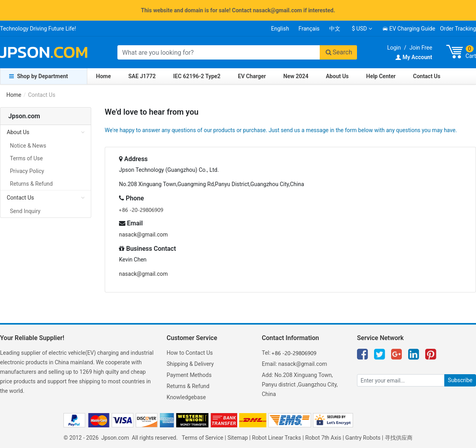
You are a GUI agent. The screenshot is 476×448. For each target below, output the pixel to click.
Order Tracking (458, 29)
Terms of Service (202, 438)
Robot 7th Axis (323, 438)
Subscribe (460, 380)
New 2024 (296, 76)
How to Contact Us (190, 353)
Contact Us (427, 76)
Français (309, 29)
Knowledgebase (186, 397)
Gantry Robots (363, 438)
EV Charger (252, 76)
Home (104, 76)
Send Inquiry (25, 211)
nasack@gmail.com (143, 235)
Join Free (421, 48)
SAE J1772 (142, 76)
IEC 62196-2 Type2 (197, 76)
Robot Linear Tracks (276, 438)
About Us (338, 76)
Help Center (381, 76)
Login (394, 48)
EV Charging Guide (409, 29)
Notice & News (28, 146)
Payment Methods (189, 375)
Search (338, 52)
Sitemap (237, 438)
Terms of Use (26, 158)
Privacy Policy (27, 171)
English (280, 29)
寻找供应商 (399, 438)
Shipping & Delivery (190, 364)
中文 (335, 29)
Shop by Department (38, 76)
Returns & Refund (31, 184)
